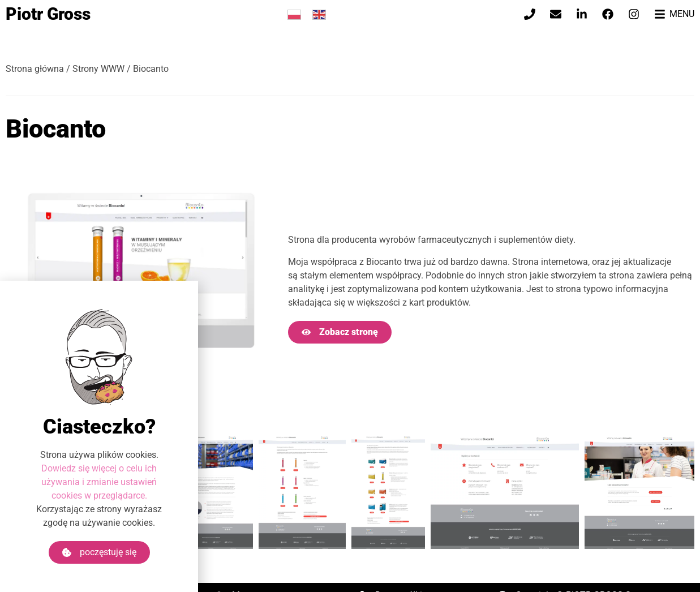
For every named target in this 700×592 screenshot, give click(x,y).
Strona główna (35, 69)
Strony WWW (98, 69)
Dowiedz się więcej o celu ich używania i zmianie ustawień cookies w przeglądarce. (99, 482)
